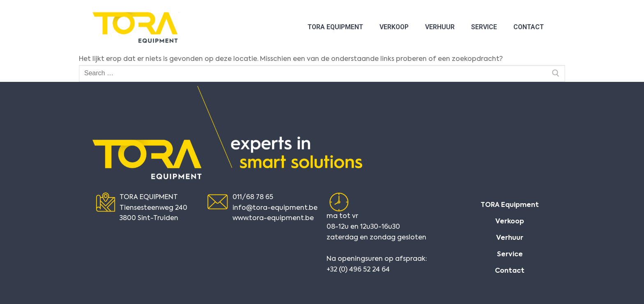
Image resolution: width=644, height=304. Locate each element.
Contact (529, 27)
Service (484, 27)
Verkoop (394, 27)
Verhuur (440, 27)
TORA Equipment (335, 27)
